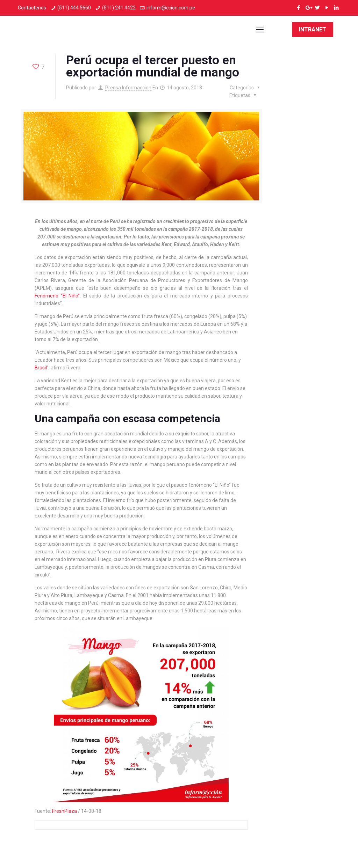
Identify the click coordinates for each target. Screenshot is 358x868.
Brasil (41, 368)
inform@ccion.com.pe (171, 8)
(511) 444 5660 (74, 8)
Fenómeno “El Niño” (57, 296)
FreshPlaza (65, 811)
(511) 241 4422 (119, 8)
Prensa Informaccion (128, 88)
